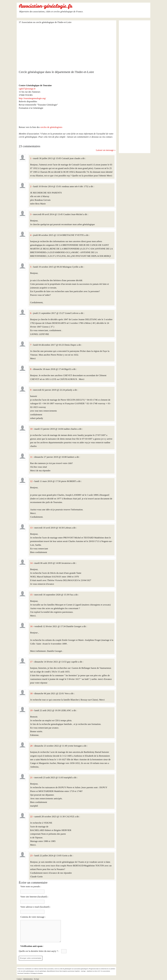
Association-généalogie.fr (45, 6)
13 (31, 528)
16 (31, 626)
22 (31, 816)
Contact (19, 979)
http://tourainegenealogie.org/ (32, 98)
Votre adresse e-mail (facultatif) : (35, 907)
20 (31, 746)
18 (31, 693)
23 (31, 855)
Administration (28, 979)
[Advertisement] (67, 45)
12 (31, 481)
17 (31, 662)
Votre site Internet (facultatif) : (34, 897)
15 (31, 595)
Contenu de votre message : (33, 917)
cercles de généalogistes (51, 127)
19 (31, 710)
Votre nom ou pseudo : (31, 886)
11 (31, 457)
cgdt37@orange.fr (27, 89)
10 (31, 429)
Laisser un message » (106, 150)
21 (31, 777)
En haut (37, 979)
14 (31, 563)
